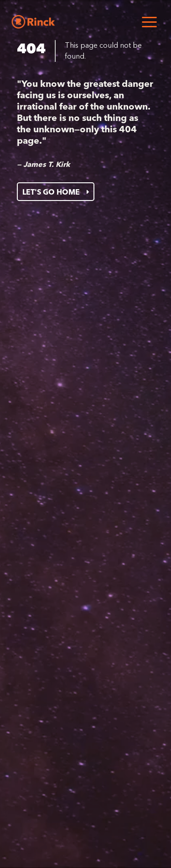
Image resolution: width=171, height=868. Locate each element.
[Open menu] (149, 22)
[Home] (33, 22)
